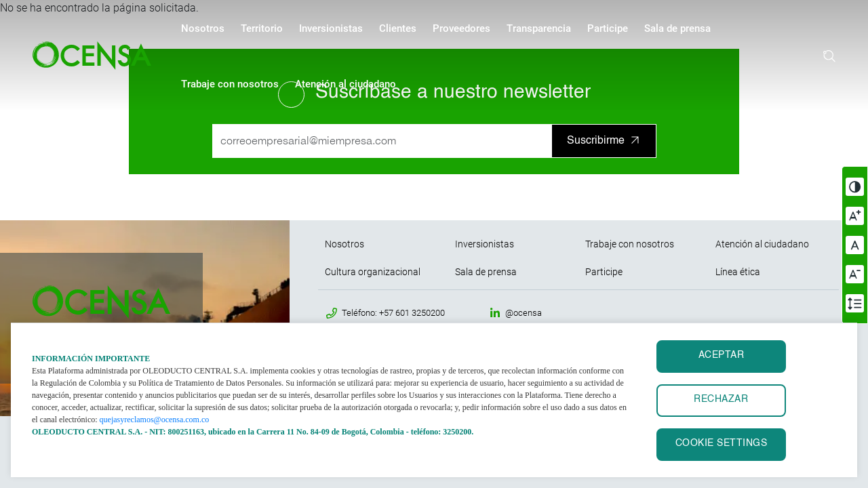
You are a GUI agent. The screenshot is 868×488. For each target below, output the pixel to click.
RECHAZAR (721, 400)
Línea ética (738, 272)
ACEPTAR (722, 355)
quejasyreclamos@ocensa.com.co (155, 420)
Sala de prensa (677, 28)
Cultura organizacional (373, 272)
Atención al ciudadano (346, 84)
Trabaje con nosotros (230, 84)
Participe (608, 28)
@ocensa (524, 313)
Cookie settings (722, 444)
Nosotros (203, 28)
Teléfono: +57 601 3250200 (393, 313)
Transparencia (539, 28)
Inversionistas (331, 28)
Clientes (398, 28)
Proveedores (461, 28)
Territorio (262, 28)
